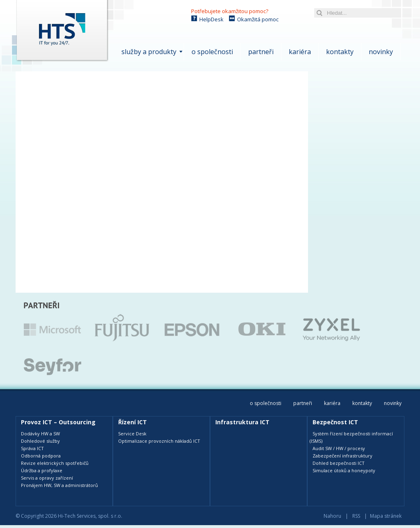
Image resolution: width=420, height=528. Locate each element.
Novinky (381, 52)
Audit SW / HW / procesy (339, 448)
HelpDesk (211, 19)
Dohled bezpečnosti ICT (339, 463)
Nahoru (332, 516)
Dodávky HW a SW (40, 434)
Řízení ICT (132, 422)
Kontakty (340, 52)
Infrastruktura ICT (242, 422)
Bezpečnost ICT (335, 422)
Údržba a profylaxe (42, 470)
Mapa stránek (386, 516)
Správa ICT (32, 448)
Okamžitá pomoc (258, 19)
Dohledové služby (40, 441)
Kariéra (300, 52)
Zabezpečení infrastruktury (342, 456)
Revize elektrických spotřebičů (55, 463)
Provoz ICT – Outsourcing (58, 422)
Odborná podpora (41, 456)
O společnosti (212, 52)
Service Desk (132, 434)
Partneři (261, 52)
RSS (356, 516)
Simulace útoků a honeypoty (344, 470)
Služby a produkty (149, 52)
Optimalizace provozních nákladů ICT (159, 441)
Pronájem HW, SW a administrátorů (59, 485)
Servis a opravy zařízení (47, 478)
